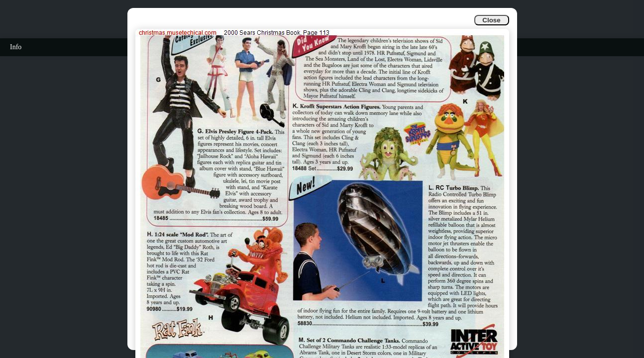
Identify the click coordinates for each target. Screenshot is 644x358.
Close (491, 20)
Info (16, 47)
